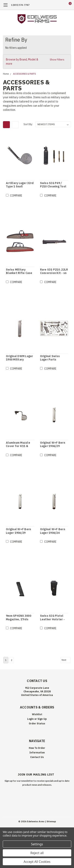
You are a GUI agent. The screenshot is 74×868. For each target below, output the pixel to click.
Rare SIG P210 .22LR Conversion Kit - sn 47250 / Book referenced (54, 271)
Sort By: (28, 124)
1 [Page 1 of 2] (6, 660)
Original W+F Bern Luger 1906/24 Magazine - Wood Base (53, 531)
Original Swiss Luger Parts (50, 358)
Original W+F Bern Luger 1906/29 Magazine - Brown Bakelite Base (18, 531)
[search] (54, 5)
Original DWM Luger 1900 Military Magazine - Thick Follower (20, 358)
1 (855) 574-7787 (20, 5)
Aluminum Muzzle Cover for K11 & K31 (18, 445)
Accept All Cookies (37, 862)
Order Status (37, 723)
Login (30, 719)
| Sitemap (50, 821)
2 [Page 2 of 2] (12, 660)
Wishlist (37, 714)
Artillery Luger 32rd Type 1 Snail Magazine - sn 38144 (20, 185)
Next (66, 660)
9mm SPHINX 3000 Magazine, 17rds (19, 618)
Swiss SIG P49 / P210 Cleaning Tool (53, 185)
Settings (37, 844)
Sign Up (42, 719)
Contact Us (37, 757)
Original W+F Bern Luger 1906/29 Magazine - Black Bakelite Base (53, 445)
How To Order (37, 748)
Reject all (37, 853)
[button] (37, 62)
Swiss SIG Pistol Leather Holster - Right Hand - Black (53, 618)
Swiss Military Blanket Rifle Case (19, 271)
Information (37, 753)
